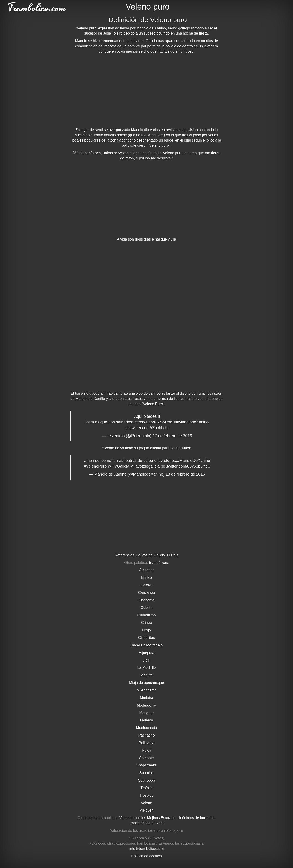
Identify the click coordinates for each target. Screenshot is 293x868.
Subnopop (147, 780)
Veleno (147, 803)
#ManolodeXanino (192, 422)
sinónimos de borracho (196, 818)
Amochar (146, 570)
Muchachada (146, 728)
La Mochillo (147, 668)
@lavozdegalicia (145, 466)
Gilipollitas (147, 638)
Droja (146, 630)
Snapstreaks (147, 765)
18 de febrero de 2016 (185, 474)
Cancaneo (147, 593)
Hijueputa (146, 653)
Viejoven (146, 810)
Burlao (146, 577)
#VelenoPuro (95, 466)
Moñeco (147, 720)
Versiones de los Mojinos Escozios (147, 818)
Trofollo (147, 788)
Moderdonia (147, 705)
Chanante (146, 600)
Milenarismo (146, 690)
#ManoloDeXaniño (194, 461)
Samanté (146, 758)
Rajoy (147, 750)
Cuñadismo (147, 615)
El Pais (173, 555)
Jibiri (147, 660)
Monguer (146, 713)
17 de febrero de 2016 (172, 436)
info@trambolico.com (147, 849)
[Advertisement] (146, 91)
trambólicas (159, 563)
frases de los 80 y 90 (146, 823)
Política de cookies (146, 856)
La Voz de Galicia (151, 555)
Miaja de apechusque (146, 683)
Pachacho (146, 735)
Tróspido (146, 795)
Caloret (146, 585)
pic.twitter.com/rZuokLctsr (147, 428)
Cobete (146, 608)
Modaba (146, 698)
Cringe (146, 623)
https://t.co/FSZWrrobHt (155, 422)
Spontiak (146, 773)
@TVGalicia (119, 466)
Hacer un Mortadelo (147, 645)
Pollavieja (146, 743)
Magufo (146, 675)
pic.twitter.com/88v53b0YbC (186, 466)
